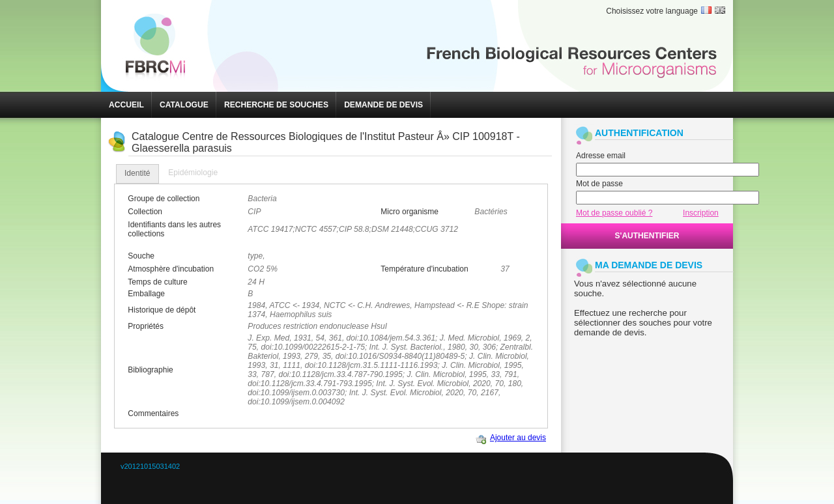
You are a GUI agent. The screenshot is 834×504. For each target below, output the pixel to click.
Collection (145, 212)
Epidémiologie (193, 173)
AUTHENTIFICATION (639, 133)
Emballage (146, 294)
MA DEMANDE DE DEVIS (649, 265)
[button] (126, 105)
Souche (141, 256)
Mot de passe (599, 184)
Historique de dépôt (162, 310)
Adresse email (601, 156)
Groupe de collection (164, 199)
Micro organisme (410, 212)
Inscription (701, 213)
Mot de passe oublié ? (614, 213)
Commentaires (153, 413)
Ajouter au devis (518, 438)
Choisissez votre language (652, 11)
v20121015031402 (150, 466)
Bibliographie (150, 370)
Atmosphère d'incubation (171, 269)
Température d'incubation (424, 269)
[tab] (137, 174)
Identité (137, 173)
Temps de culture (157, 282)
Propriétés (146, 326)
